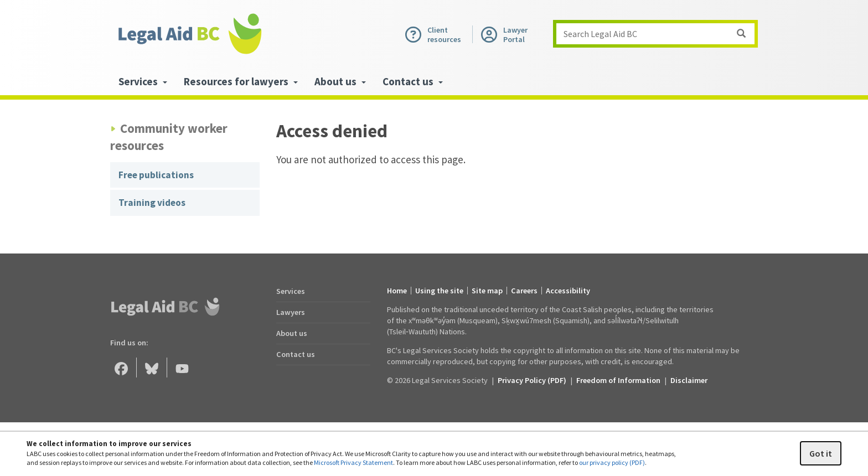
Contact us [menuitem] (413, 81)
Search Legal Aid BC (659, 34)
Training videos (152, 203)
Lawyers (291, 312)
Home (397, 291)
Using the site (439, 291)
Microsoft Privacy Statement (353, 462)
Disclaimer (689, 380)
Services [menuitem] (143, 81)
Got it (821, 453)
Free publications (156, 175)
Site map (487, 291)
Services (291, 291)
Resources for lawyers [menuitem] (241, 81)
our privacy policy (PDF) (612, 462)
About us (292, 333)
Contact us (296, 354)
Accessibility (568, 291)
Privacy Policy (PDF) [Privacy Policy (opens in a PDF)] (532, 380)
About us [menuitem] (340, 81)
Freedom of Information (618, 380)
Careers (524, 291)
